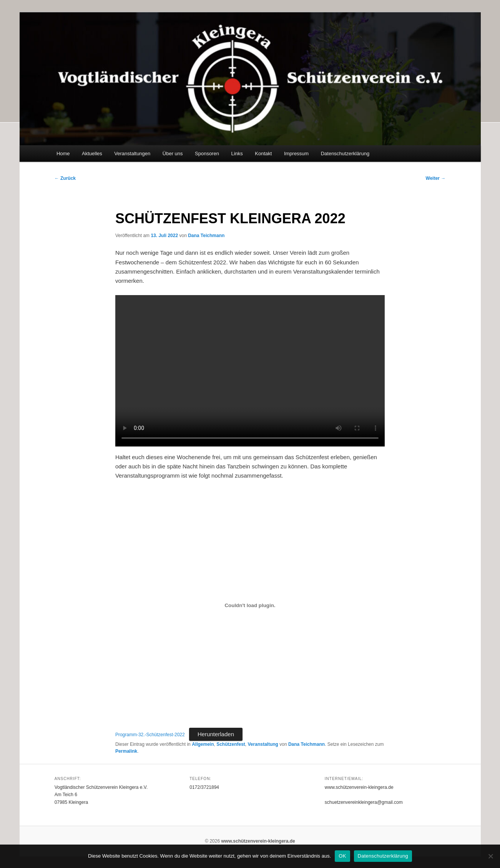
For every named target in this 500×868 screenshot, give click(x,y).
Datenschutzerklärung (345, 154)
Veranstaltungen (132, 154)
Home (63, 154)
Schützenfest (231, 744)
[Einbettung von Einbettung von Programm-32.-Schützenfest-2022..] (250, 605)
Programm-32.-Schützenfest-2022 (150, 735)
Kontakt (263, 154)
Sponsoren (207, 154)
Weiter (436, 178)
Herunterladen (216, 734)
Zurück (65, 178)
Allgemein (203, 744)
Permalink (126, 751)
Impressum (296, 154)
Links (237, 154)
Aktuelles (92, 154)
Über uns (173, 154)
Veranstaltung (263, 744)
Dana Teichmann (206, 236)
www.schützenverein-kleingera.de (258, 841)
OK (342, 856)
